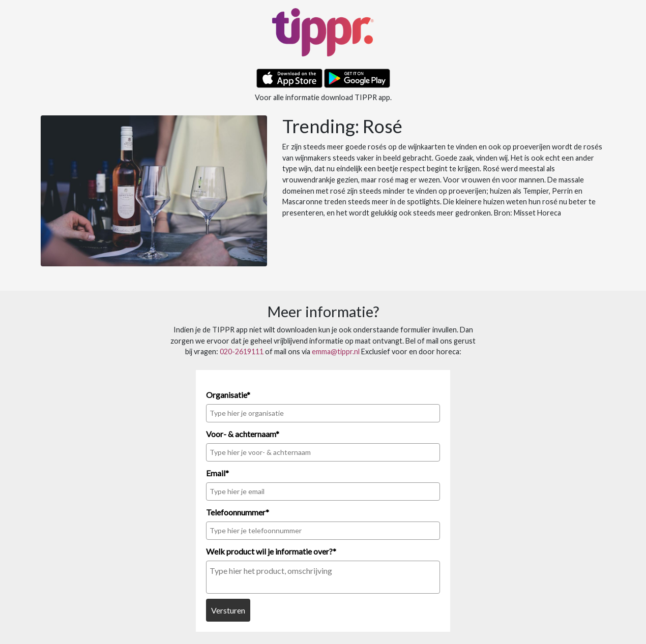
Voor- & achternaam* (243, 434)
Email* (217, 473)
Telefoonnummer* (238, 512)
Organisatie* (228, 395)
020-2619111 (242, 351)
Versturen (228, 610)
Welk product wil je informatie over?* (271, 551)
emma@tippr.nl (336, 351)
